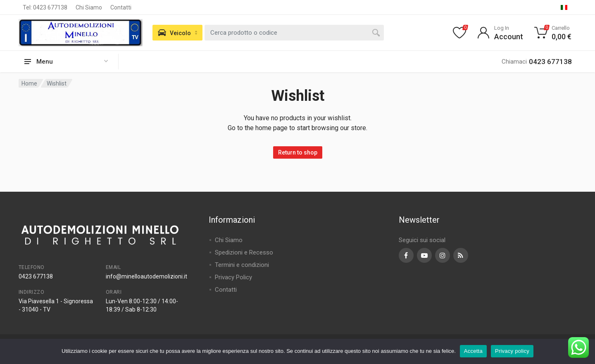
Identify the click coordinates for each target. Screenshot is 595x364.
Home (29, 83)
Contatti (121, 7)
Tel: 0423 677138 (45, 7)
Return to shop (298, 152)
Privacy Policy (233, 277)
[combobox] (294, 33)
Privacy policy (512, 351)
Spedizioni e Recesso (244, 252)
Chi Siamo (89, 7)
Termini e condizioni (242, 265)
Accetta (473, 351)
